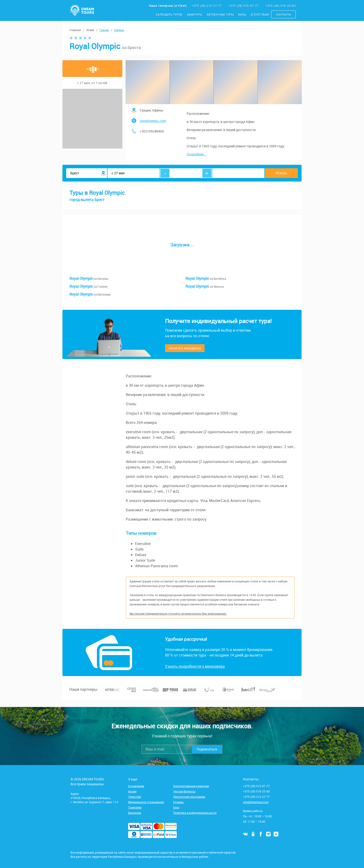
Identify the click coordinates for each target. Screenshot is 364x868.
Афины (119, 30)
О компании (136, 786)
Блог (176, 807)
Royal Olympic (89, 278)
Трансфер (135, 807)
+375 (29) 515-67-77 (244, 6)
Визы (242, 14)
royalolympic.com (153, 121)
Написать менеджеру (185, 348)
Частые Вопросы (184, 791)
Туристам (135, 797)
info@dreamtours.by (256, 802)
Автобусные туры (220, 14)
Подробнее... (197, 154)
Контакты (283, 14)
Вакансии (135, 813)
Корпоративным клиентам (191, 786)
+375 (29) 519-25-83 (281, 6)
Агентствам (260, 14)
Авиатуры (194, 14)
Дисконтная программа (189, 797)
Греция (104, 30)
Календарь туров (169, 14)
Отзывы (178, 802)
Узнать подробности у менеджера (195, 666)
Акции (132, 791)
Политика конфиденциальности (195, 813)
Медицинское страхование (146, 802)
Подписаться (207, 749)
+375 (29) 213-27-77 (207, 6)
